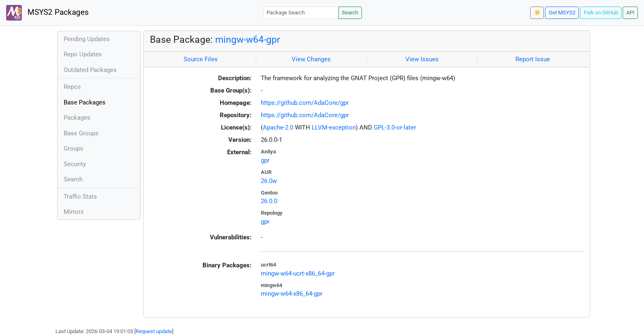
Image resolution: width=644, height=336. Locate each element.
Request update (154, 331)
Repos (72, 87)
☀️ (537, 13)
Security (75, 164)
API (630, 13)
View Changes (311, 59)
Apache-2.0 (278, 127)
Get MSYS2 (562, 13)
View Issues (422, 59)
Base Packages (85, 102)
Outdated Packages (90, 70)
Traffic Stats (80, 197)
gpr (265, 160)
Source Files (201, 59)
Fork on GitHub (601, 13)
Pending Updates (87, 39)
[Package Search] (301, 13)
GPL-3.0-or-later (395, 127)
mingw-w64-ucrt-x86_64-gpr (298, 273)
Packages (77, 118)
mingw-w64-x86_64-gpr (292, 294)
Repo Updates (83, 54)
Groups (74, 148)
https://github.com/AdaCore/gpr (305, 103)
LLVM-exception (334, 127)
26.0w (269, 181)
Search (350, 13)
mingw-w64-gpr (248, 39)
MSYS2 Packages (47, 13)
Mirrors (74, 212)
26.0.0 (269, 201)
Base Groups (81, 133)
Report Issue (533, 59)
